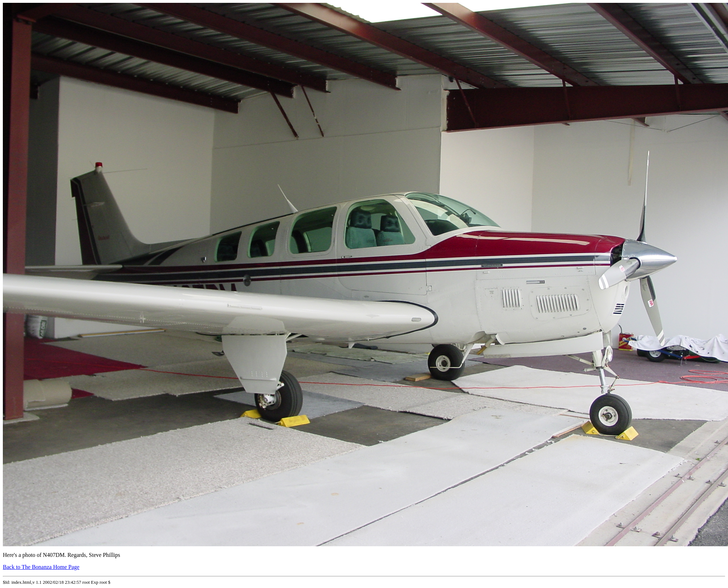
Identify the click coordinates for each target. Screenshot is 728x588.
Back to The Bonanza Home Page (41, 567)
